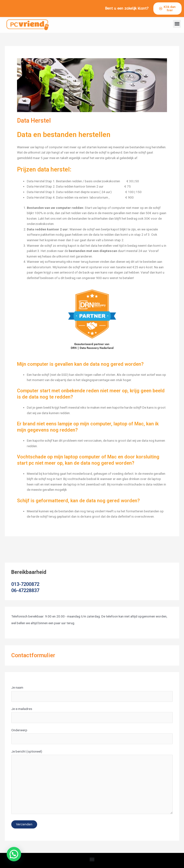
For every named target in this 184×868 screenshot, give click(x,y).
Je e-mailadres (92, 719)
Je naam (92, 698)
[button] (177, 28)
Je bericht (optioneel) (92, 787)
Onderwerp (92, 740)
